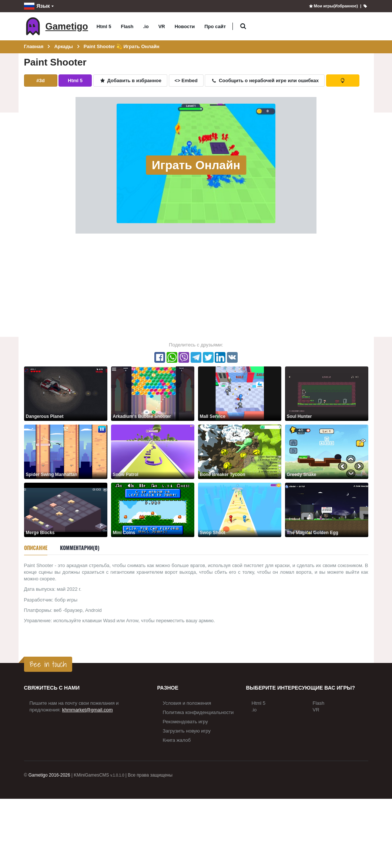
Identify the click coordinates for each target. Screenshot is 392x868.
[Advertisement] (196, 287)
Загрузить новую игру (187, 731)
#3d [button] (40, 81)
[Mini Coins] (153, 510)
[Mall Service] (240, 393)
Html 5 (104, 26)
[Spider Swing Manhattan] (66, 451)
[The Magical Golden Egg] (327, 510)
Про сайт (215, 26)
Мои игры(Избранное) (333, 6)
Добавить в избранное (130, 81)
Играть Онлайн (196, 165)
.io (146, 26)
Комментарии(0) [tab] (80, 548)
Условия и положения (187, 703)
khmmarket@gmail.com (88, 710)
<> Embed (186, 81)
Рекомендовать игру (185, 722)
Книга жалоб (177, 740)
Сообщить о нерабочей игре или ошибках (265, 81)
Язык (37, 6)
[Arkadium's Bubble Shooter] (153, 393)
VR (162, 26)
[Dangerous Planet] (66, 393)
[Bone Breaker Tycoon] (240, 451)
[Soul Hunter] (327, 393)
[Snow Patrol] (153, 451)
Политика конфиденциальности (198, 712)
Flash (127, 26)
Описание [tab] (36, 548)
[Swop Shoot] (240, 510)
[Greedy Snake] (327, 451)
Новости (185, 26)
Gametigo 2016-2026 (49, 775)
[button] (243, 26)
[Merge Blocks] (66, 510)
